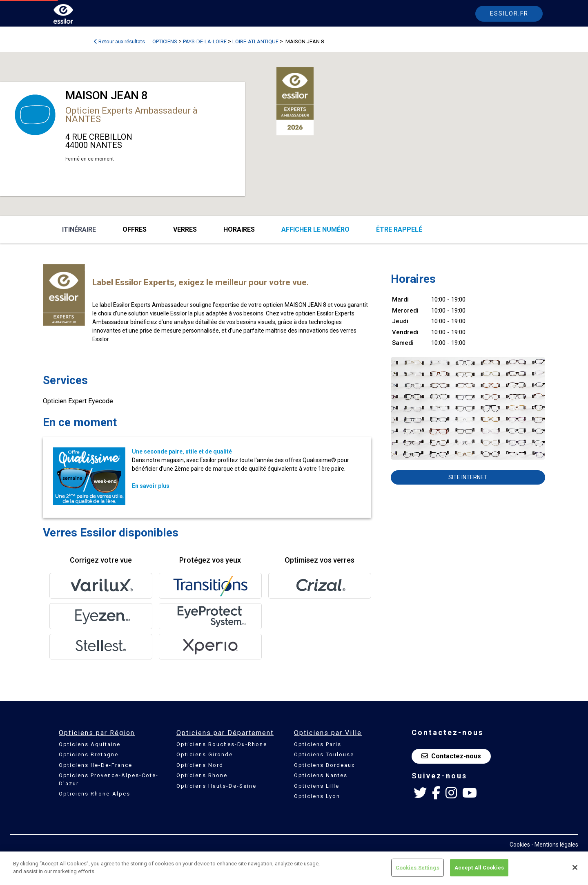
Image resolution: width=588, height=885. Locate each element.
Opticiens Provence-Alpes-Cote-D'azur (109, 779)
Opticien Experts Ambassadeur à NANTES (131, 115)
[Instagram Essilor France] (451, 793)
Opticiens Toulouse (324, 754)
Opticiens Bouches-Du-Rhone (222, 744)
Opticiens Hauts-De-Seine (216, 786)
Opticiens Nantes (321, 775)
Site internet (468, 477)
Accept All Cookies (479, 868)
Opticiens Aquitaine (90, 744)
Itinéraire (79, 229)
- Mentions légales (555, 845)
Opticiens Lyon (317, 796)
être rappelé (399, 229)
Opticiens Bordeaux (324, 765)
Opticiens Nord (200, 765)
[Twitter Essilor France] (420, 793)
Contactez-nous (451, 756)
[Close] (575, 867)
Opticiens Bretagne (89, 754)
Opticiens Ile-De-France (96, 765)
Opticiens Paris (318, 744)
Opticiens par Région (97, 733)
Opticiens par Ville (328, 733)
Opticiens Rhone (202, 775)
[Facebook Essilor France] (436, 793)
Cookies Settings (418, 868)
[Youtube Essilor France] (470, 793)
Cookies (520, 845)
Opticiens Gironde (205, 754)
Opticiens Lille (317, 786)
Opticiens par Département (225, 733)
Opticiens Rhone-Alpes (95, 794)
